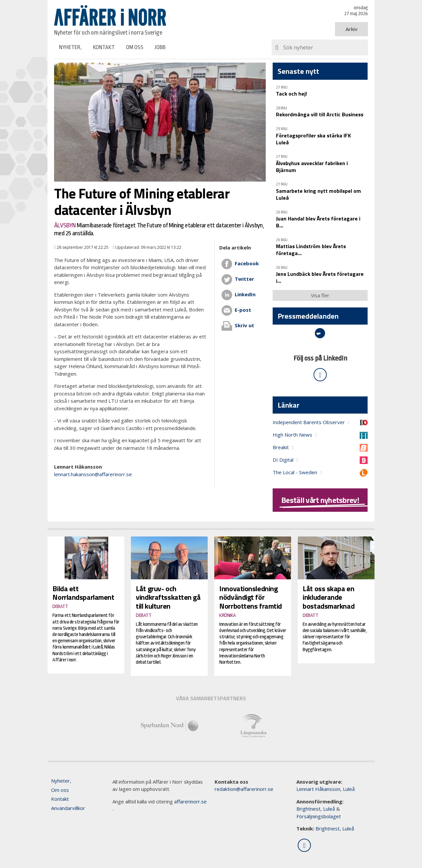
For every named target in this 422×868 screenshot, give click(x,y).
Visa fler (320, 295)
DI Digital (283, 460)
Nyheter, (70, 47)
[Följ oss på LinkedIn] (320, 375)
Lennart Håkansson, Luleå (326, 789)
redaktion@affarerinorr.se (244, 789)
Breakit (281, 447)
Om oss (135, 47)
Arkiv (352, 29)
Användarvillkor (68, 808)
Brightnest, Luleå (316, 809)
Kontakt (104, 47)
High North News (292, 435)
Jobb (160, 47)
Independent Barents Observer (309, 422)
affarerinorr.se (190, 801)
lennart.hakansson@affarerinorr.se (93, 474)
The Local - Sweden (295, 472)
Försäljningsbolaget (319, 816)
